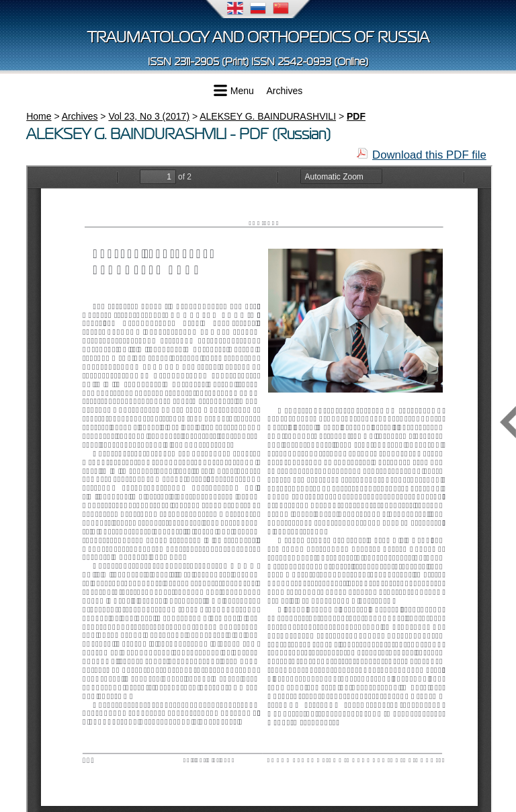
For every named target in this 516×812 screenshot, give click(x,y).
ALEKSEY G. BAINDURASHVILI (268, 116)
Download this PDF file (429, 155)
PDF (356, 116)
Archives (285, 91)
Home (39, 116)
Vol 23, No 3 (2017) (149, 116)
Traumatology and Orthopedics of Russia (258, 37)
